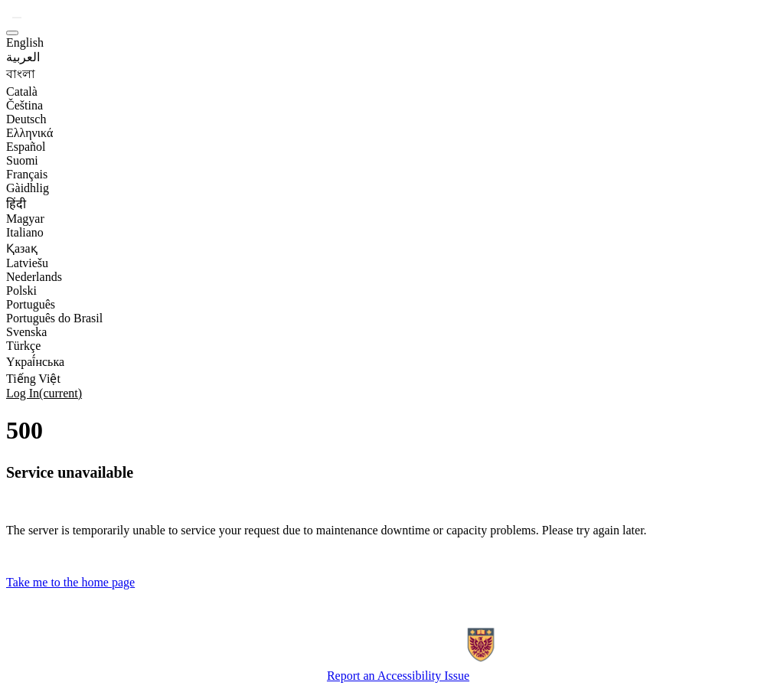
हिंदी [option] (16, 204)
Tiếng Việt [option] (33, 379)
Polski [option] (21, 291)
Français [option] (27, 174)
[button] (17, 18)
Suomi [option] (22, 160)
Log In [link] (44, 393)
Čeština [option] (24, 105)
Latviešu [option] (27, 263)
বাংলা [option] (21, 74)
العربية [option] (23, 57)
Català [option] (22, 91)
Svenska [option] (26, 332)
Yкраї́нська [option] (35, 362)
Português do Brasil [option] (54, 318)
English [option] (25, 42)
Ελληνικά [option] (29, 133)
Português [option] (31, 304)
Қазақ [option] (22, 248)
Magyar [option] (25, 219)
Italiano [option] (25, 232)
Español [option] (26, 147)
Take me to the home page (70, 582)
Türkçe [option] (23, 346)
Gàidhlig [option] (28, 188)
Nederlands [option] (34, 277)
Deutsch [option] (26, 119)
